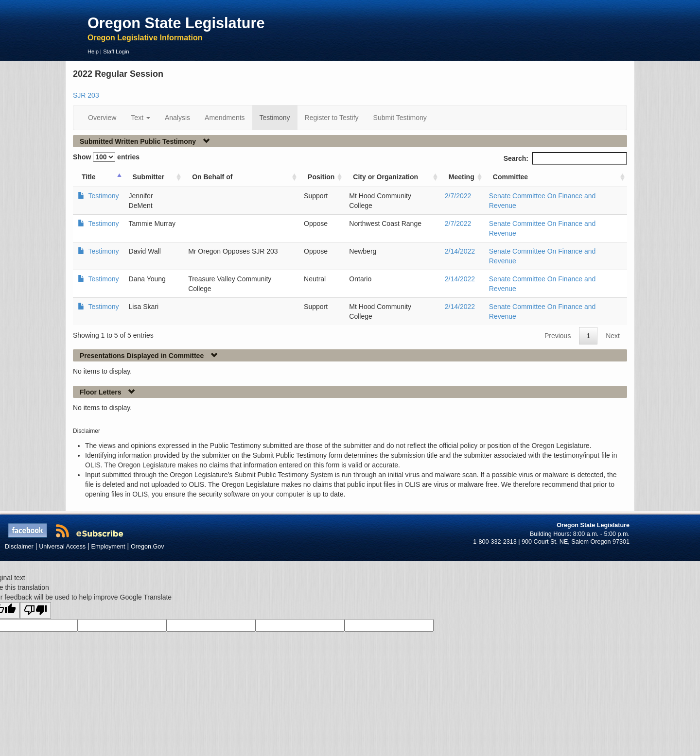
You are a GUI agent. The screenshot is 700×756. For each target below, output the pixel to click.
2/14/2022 (460, 251)
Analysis (177, 118)
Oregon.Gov (148, 547)
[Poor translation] (35, 610)
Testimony (275, 118)
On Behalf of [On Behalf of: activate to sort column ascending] (212, 177)
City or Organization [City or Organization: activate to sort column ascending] (385, 177)
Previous (558, 336)
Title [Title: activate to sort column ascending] (89, 177)
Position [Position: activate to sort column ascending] (321, 177)
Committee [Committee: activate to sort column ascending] (510, 177)
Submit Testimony (400, 118)
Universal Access (62, 547)
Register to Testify (332, 118)
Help (93, 52)
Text (140, 118)
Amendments (225, 118)
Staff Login (116, 52)
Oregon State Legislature (176, 23)
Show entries (106, 157)
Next (613, 336)
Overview (102, 118)
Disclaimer (19, 547)
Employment (108, 547)
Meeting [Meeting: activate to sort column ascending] (462, 177)
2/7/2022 (458, 196)
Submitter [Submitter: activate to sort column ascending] (149, 177)
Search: (565, 158)
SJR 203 (86, 95)
